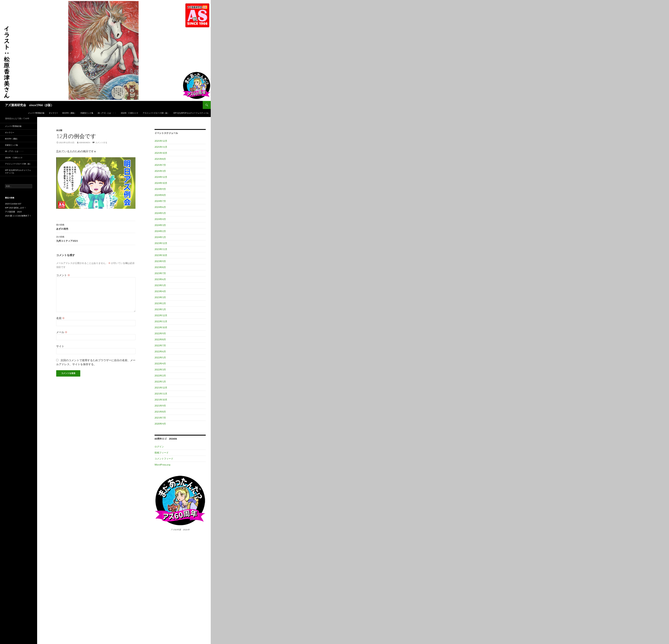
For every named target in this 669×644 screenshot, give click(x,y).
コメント (63, 275)
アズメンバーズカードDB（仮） (156, 113)
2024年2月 (160, 231)
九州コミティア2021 (96, 239)
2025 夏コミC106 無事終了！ (18, 216)
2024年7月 (160, 201)
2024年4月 (160, 219)
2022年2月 (160, 375)
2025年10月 (161, 153)
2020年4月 (160, 424)
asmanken (85, 142)
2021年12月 (161, 388)
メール (62, 332)
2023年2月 (160, 303)
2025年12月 (161, 141)
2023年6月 (160, 279)
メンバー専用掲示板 (36, 113)
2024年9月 (160, 189)
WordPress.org (162, 465)
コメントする (101, 142)
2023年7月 (160, 273)
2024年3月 (160, 225)
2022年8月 (160, 339)
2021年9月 (160, 406)
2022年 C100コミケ (130, 113)
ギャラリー (53, 113)
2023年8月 (160, 267)
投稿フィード (162, 453)
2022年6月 (160, 351)
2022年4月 (160, 363)
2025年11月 (161, 147)
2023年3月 (160, 297)
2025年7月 (160, 165)
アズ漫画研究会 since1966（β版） (29, 105)
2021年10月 (161, 400)
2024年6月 (160, 207)
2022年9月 (160, 333)
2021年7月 (160, 418)
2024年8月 (160, 195)
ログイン (159, 447)
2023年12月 (161, 243)
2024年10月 (161, 183)
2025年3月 (160, 171)
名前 (60, 318)
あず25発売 (96, 226)
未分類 (59, 130)
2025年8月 (160, 159)
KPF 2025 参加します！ (16, 208)
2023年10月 (161, 255)
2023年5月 (160, 285)
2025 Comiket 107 (13, 204)
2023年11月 (161, 249)
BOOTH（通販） (69, 113)
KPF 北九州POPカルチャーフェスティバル (191, 113)
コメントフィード (164, 459)
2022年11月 (161, 321)
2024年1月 (160, 237)
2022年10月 (161, 327)
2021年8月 (160, 412)
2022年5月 (160, 357)
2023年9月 (160, 261)
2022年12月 (161, 315)
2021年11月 (161, 394)
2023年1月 (160, 309)
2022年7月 (160, 345)
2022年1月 (160, 382)
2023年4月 (160, 291)
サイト (60, 346)
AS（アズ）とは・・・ (107, 113)
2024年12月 (161, 177)
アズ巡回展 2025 (13, 212)
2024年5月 (160, 213)
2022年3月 (160, 369)
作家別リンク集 (87, 113)
